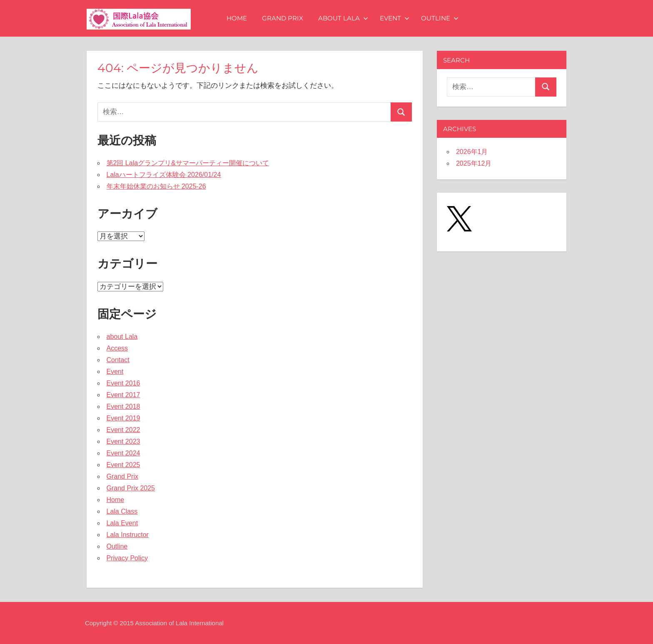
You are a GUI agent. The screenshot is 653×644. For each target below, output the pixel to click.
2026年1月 (472, 152)
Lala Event (122, 523)
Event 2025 (123, 465)
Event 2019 (123, 418)
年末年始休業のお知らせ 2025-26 (156, 186)
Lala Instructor (128, 535)
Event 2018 (123, 407)
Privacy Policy (127, 558)
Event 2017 (123, 395)
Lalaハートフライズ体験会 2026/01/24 (164, 175)
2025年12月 (474, 163)
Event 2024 (123, 453)
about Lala (343, 18)
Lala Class (122, 511)
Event (395, 18)
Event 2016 (123, 383)
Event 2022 (123, 430)
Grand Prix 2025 (131, 488)
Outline (440, 18)
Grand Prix (283, 18)
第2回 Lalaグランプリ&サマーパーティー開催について (188, 163)
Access (117, 348)
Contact (118, 360)
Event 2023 (123, 441)
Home (237, 18)
